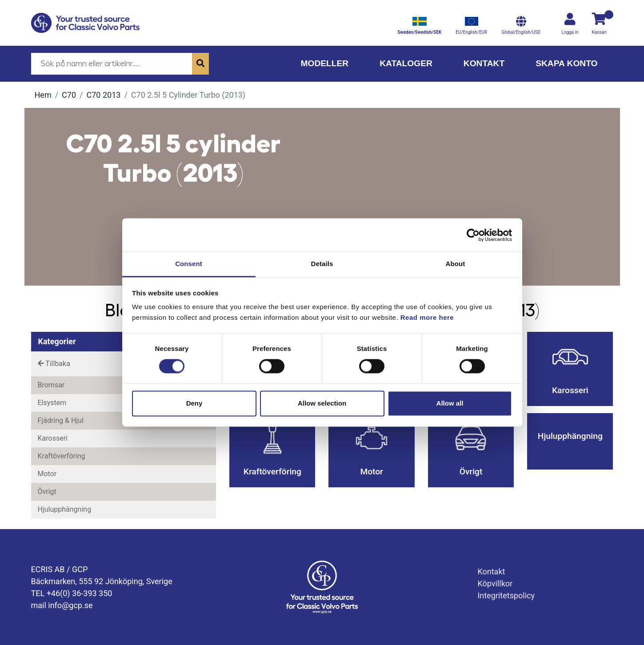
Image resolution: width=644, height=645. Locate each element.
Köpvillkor (495, 583)
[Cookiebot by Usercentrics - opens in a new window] (473, 235)
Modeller (324, 63)
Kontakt (484, 63)
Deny (194, 403)
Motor (47, 474)
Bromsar (51, 385)
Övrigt (47, 492)
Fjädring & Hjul (61, 420)
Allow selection (322, 403)
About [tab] (456, 264)
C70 (69, 95)
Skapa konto (566, 63)
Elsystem (52, 403)
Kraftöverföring (62, 456)
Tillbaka (54, 364)
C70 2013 (104, 95)
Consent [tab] (189, 264)
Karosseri (53, 438)
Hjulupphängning (65, 509)
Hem (43, 95)
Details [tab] (322, 264)
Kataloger (406, 63)
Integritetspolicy (506, 595)
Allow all (450, 403)
